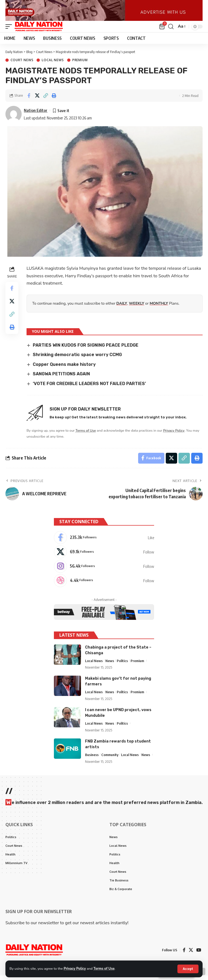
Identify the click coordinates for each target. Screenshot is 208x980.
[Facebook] (104, 542)
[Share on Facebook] (29, 100)
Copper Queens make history (64, 369)
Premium (80, 65)
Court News (22, 65)
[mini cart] (162, 31)
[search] (171, 31)
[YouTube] (199, 954)
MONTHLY (159, 308)
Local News (53, 65)
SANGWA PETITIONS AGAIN (61, 378)
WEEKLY (136, 308)
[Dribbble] (104, 585)
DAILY (122, 308)
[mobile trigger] (10, 31)
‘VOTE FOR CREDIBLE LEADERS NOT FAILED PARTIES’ (89, 388)
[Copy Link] (45, 100)
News (110, 665)
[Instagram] (104, 571)
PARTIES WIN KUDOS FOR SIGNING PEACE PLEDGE (86, 349)
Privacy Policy (75, 969)
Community (110, 759)
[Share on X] (37, 100)
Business (92, 759)
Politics (122, 665)
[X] (104, 556)
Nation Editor (36, 115)
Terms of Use (104, 969)
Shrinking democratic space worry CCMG (77, 359)
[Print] (54, 100)
